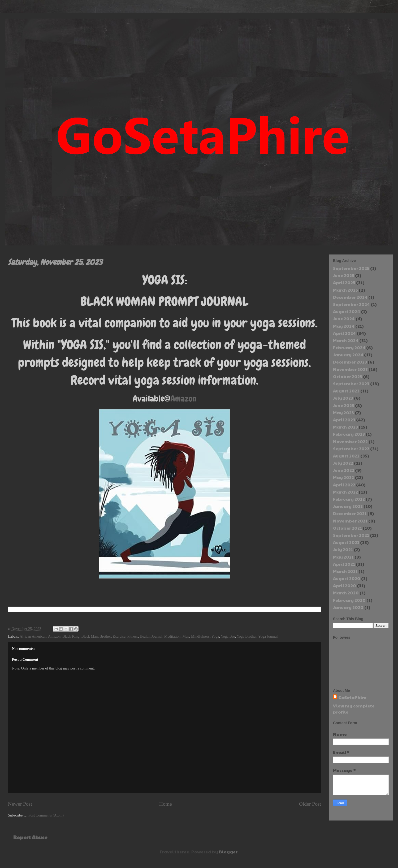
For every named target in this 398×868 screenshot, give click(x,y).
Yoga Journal (268, 636)
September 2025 (351, 268)
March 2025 (345, 290)
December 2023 (350, 362)
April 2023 (344, 420)
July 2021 (343, 549)
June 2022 (344, 470)
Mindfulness (200, 636)
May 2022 (343, 477)
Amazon (183, 399)
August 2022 (346, 456)
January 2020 (348, 607)
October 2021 (347, 528)
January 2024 (348, 355)
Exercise (119, 636)
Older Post (310, 804)
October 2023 (348, 376)
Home (166, 804)
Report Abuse (30, 837)
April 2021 (344, 564)
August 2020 (347, 578)
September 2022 (351, 449)
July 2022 (343, 463)
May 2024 (344, 326)
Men (186, 636)
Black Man (89, 636)
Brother (105, 636)
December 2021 (350, 513)
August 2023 (346, 391)
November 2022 (350, 441)
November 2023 (350, 369)
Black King (71, 636)
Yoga (215, 636)
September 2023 (351, 384)
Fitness (133, 636)
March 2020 (346, 593)
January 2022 (348, 506)
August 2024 (347, 311)
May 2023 (343, 413)
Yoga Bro (228, 636)
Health (144, 636)
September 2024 (351, 304)
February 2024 (349, 347)
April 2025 (344, 282)
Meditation (172, 636)
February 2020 (349, 600)
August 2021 (346, 542)
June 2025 (344, 275)
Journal (157, 636)
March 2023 (345, 427)
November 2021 (350, 521)
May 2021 (343, 557)
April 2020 (345, 586)
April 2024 (344, 333)
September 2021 (351, 535)
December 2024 (350, 297)
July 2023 (343, 398)
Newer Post (20, 804)
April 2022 (344, 485)
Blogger (228, 852)
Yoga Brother (247, 636)
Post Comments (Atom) (46, 815)
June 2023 (344, 405)
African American (33, 636)
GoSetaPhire (352, 698)
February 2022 (349, 499)
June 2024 (344, 319)
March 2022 (345, 492)
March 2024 (346, 340)
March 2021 (345, 571)
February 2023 (349, 434)
